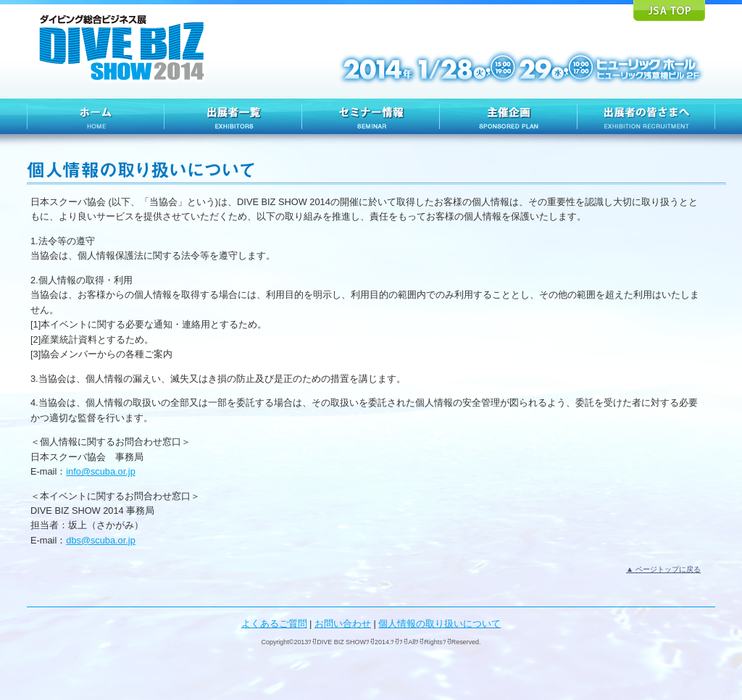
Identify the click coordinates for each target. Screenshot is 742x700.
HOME (96, 117)
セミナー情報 (371, 117)
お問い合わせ (343, 624)
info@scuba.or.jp (101, 471)
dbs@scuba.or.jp (101, 540)
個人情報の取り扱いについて (439, 624)
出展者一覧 (233, 117)
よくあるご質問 (274, 624)
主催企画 (509, 117)
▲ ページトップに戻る (663, 569)
